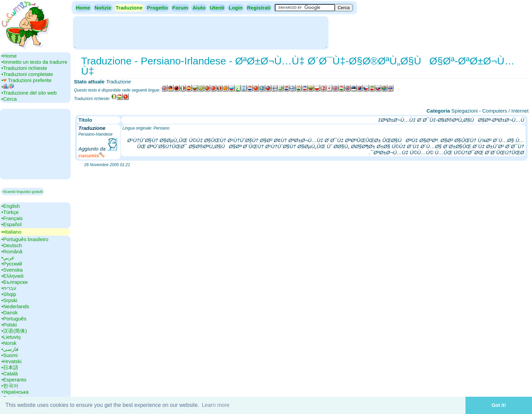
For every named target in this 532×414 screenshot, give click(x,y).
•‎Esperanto (14, 380)
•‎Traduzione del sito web (29, 93)
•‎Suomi (9, 355)
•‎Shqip (9, 294)
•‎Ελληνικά (12, 276)
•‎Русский (12, 264)
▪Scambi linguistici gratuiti (23, 192)
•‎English (11, 206)
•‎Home (9, 56)
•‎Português (14, 319)
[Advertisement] (201, 32)
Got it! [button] (499, 405)
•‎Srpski (9, 300)
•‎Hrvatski (11, 361)
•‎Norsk (9, 343)
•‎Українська (15, 392)
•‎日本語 (10, 367)
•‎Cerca (9, 99)
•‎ (8, 87)
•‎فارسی (10, 349)
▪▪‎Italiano (11, 232)
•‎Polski (9, 325)
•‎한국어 (10, 386)
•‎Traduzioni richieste (24, 68)
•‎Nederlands (15, 306)
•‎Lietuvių (11, 337)
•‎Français (12, 218)
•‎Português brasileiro (25, 239)
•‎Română (12, 251)
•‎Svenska (12, 270)
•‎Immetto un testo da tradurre (34, 62)
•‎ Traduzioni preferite (26, 80)
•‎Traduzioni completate (27, 74)
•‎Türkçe (10, 212)
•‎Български (15, 282)
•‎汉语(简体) (14, 331)
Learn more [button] (216, 405)
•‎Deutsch (12, 245)
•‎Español (11, 224)
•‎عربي (8, 258)
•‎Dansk (9, 312)
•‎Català (10, 373)
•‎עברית (9, 288)
